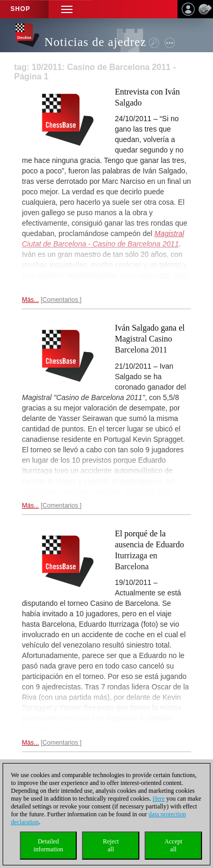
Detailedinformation (48, 845)
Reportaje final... (150, 491)
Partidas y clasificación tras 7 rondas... (84, 729)
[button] (67, 9)
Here (158, 799)
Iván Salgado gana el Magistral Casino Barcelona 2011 (150, 339)
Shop (20, 9)
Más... (31, 300)
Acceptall (173, 845)
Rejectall (111, 845)
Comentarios (61, 300)
